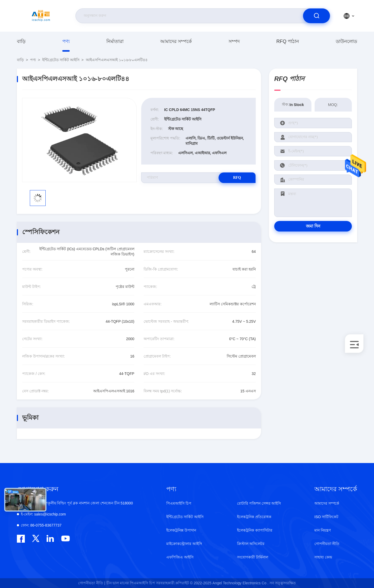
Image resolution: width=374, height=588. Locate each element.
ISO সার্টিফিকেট (326, 517)
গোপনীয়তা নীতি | (92, 583)
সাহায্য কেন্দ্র (323, 557)
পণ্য (66, 41)
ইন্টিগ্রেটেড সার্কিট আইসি (61, 60)
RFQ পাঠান (288, 41)
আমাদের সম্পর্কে (176, 41)
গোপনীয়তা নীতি (327, 544)
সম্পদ (234, 41)
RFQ (237, 178)
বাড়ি (21, 41)
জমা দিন (313, 226)
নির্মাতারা (115, 41)
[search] (316, 16)
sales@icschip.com (43, 514)
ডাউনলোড (346, 41)
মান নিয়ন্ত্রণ (323, 530)
